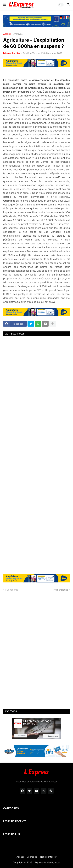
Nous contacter (48, 857)
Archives (18, 34)
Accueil (7, 34)
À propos (32, 857)
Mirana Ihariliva (12, 53)
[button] (4, 5)
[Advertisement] (36, 455)
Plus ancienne (61, 590)
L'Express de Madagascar (47, 862)
